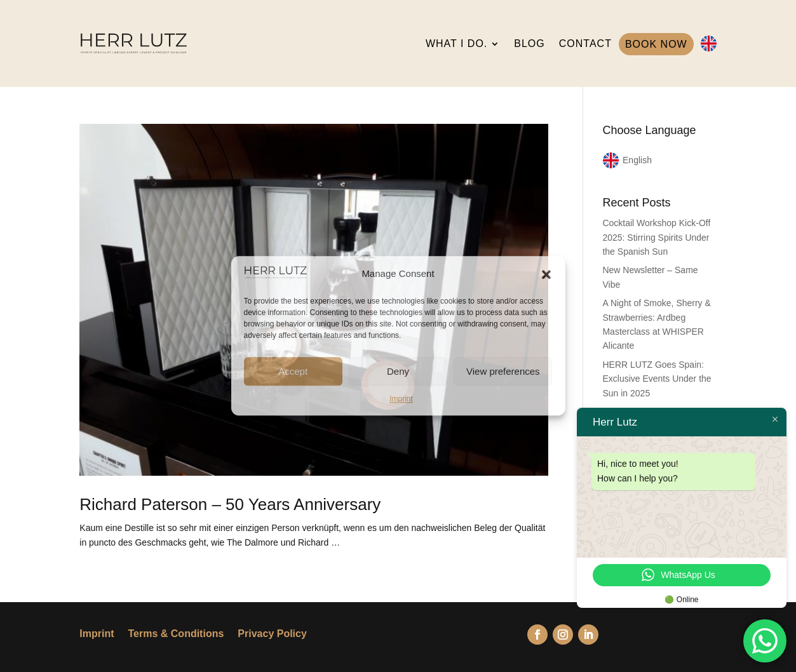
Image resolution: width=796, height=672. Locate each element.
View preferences (503, 371)
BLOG (529, 44)
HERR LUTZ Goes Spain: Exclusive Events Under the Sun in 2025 (657, 379)
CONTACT (585, 44)
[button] (546, 274)
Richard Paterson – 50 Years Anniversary (230, 504)
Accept (293, 371)
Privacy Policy (272, 634)
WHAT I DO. (456, 44)
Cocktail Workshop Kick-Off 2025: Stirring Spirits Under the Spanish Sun (656, 237)
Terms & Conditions (176, 634)
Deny (398, 371)
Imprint (401, 399)
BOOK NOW (656, 44)
